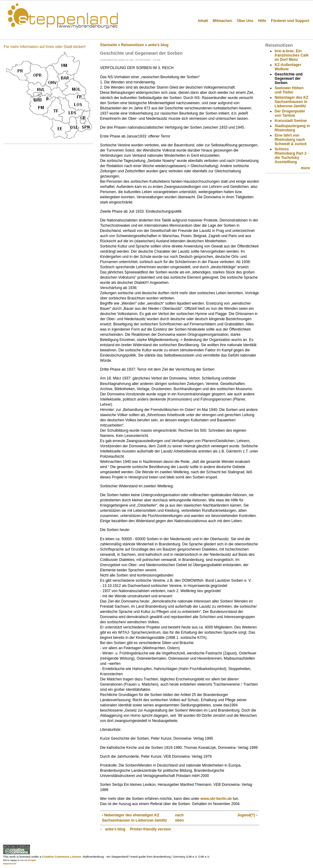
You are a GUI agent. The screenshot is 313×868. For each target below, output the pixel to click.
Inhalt (203, 21)
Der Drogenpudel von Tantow (290, 113)
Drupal (32, 860)
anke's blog (158, 45)
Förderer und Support (290, 21)
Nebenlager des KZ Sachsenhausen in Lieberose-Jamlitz (291, 102)
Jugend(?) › (247, 815)
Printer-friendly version (150, 829)
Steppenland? (25, 35)
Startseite (108, 45)
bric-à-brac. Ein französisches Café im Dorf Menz (291, 55)
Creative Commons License (62, 857)
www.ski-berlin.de (216, 799)
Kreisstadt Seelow (291, 121)
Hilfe (262, 21)
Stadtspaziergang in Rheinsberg (292, 128)
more (305, 168)
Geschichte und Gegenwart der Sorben (288, 79)
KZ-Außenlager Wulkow (288, 67)
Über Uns (245, 21)
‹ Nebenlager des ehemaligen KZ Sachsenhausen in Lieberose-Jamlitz (134, 818)
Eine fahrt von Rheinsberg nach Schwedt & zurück (291, 140)
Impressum (10, 864)
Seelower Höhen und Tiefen (289, 90)
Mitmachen (223, 21)
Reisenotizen (133, 45)
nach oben (178, 818)
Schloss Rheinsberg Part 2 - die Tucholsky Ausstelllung (291, 156)
